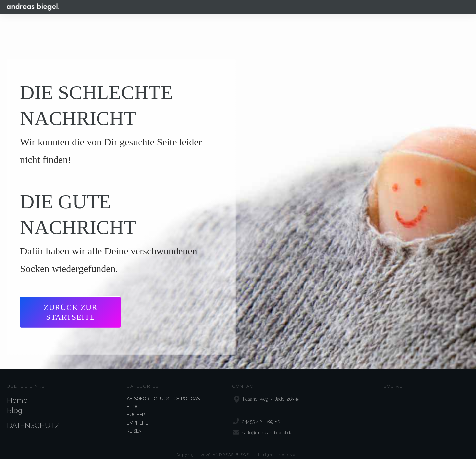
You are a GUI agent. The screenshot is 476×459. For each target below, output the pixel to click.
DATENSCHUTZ (33, 419)
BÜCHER (136, 409)
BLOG (133, 401)
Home (17, 394)
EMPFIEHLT (139, 417)
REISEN (134, 425)
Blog (15, 404)
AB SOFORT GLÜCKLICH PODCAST (165, 393)
